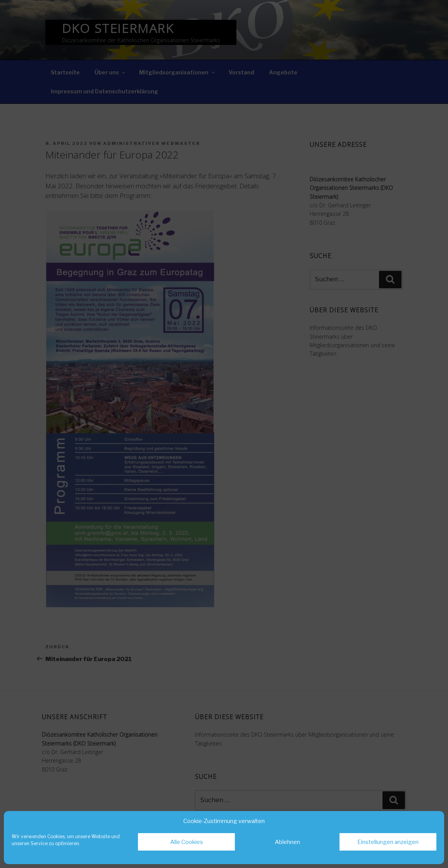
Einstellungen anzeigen (388, 842)
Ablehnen (287, 842)
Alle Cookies (187, 842)
